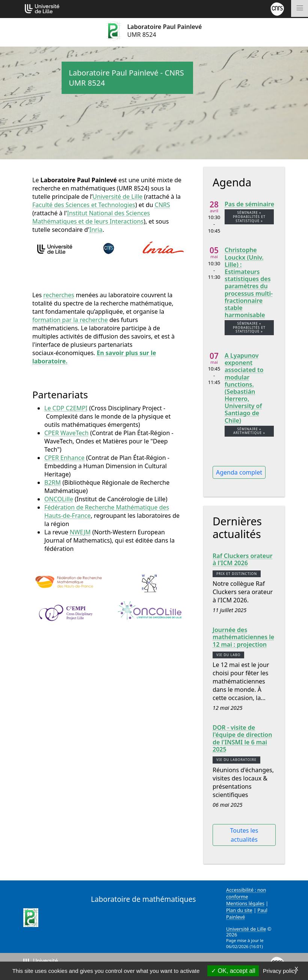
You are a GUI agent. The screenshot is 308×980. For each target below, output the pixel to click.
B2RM (53, 482)
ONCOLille (59, 499)
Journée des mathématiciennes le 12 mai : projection (243, 637)
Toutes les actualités (244, 835)
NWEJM (80, 532)
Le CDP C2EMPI (66, 408)
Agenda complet (239, 472)
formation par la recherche (70, 320)
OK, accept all (233, 971)
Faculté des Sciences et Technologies (84, 205)
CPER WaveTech (66, 433)
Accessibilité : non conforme (246, 893)
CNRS (162, 205)
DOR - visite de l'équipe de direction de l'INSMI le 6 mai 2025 (242, 739)
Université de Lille (117, 197)
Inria (96, 230)
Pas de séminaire (249, 204)
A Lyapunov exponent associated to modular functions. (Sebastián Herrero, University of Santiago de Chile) (244, 388)
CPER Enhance (64, 458)
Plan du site (239, 910)
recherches (59, 295)
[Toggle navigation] (300, 8)
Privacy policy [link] (280, 971)
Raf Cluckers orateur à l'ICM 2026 (242, 560)
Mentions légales (245, 903)
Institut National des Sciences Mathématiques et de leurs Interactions (91, 217)
